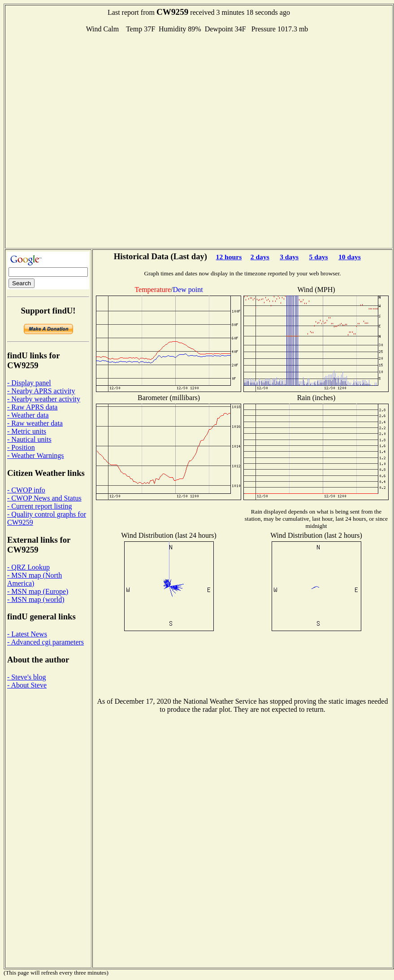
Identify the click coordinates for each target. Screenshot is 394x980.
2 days (260, 257)
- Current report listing (39, 506)
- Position (21, 447)
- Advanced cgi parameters (45, 642)
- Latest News (27, 634)
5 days (319, 257)
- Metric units (27, 431)
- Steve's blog (26, 677)
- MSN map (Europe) (38, 591)
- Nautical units (29, 439)
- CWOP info (26, 490)
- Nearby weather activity (44, 399)
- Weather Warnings (36, 455)
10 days (350, 257)
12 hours (229, 257)
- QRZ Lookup (28, 567)
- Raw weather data (35, 423)
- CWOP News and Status (44, 498)
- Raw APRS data (32, 407)
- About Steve (27, 685)
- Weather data (28, 415)
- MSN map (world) (36, 599)
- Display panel (29, 383)
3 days (289, 257)
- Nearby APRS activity (41, 391)
